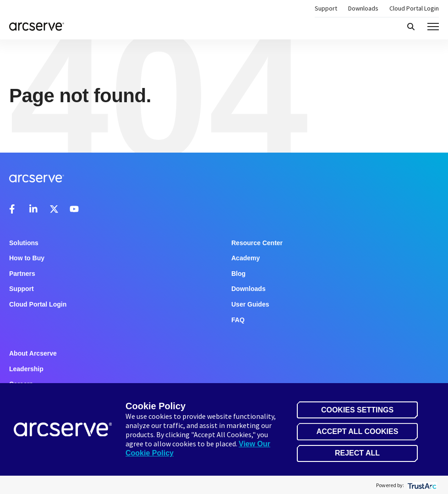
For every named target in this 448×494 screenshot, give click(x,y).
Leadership (26, 369)
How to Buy (27, 258)
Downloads (363, 8)
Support (326, 8)
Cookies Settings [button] (357, 410)
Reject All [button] (357, 453)
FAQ (238, 320)
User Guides (250, 304)
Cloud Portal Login (414, 8)
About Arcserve (33, 353)
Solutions (24, 243)
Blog (238, 274)
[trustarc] (421, 485)
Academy (246, 258)
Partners (22, 274)
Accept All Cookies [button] (358, 431)
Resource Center (257, 243)
